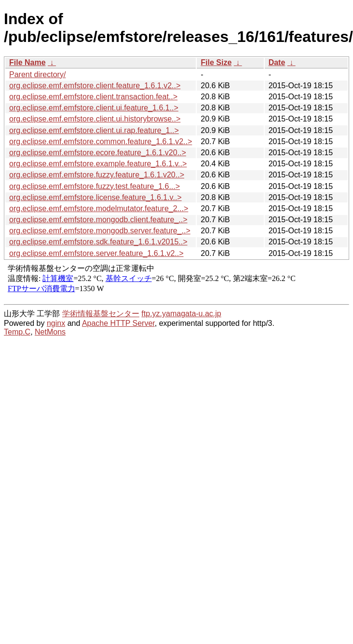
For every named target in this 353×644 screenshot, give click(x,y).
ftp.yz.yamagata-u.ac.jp (181, 314)
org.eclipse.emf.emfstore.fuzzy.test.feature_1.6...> (95, 186)
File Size (216, 62)
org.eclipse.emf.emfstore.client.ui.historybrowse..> (95, 119)
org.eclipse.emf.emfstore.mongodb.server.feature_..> (100, 231)
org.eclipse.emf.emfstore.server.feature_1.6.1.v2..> (96, 253)
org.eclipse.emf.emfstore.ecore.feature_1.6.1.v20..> (98, 153)
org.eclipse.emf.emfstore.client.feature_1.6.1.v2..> (95, 86)
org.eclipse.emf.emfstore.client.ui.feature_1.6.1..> (94, 108)
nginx (56, 323)
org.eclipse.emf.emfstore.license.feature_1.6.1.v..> (95, 197)
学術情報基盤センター (101, 314)
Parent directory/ (37, 74)
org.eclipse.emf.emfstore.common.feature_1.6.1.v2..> (101, 141)
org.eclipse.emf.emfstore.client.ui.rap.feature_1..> (94, 130)
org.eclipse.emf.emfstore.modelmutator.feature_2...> (99, 208)
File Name (27, 62)
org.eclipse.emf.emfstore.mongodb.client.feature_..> (98, 220)
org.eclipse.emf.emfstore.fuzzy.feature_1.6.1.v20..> (97, 175)
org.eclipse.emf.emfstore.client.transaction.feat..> (93, 97)
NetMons (50, 332)
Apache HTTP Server (118, 323)
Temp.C (17, 332)
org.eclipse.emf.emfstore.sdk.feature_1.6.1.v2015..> (98, 242)
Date (277, 62)
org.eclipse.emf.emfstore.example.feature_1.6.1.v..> (98, 164)
